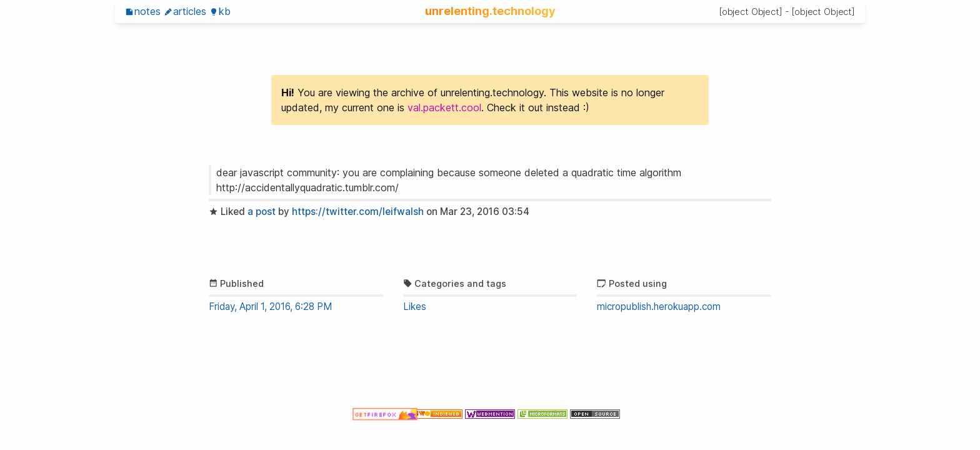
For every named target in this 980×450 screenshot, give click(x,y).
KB (220, 11)
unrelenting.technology (490, 11)
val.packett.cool (444, 107)
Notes (143, 11)
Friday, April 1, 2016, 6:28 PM (270, 307)
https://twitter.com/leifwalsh (358, 212)
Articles (185, 11)
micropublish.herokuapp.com (659, 307)
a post (262, 212)
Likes (415, 307)
